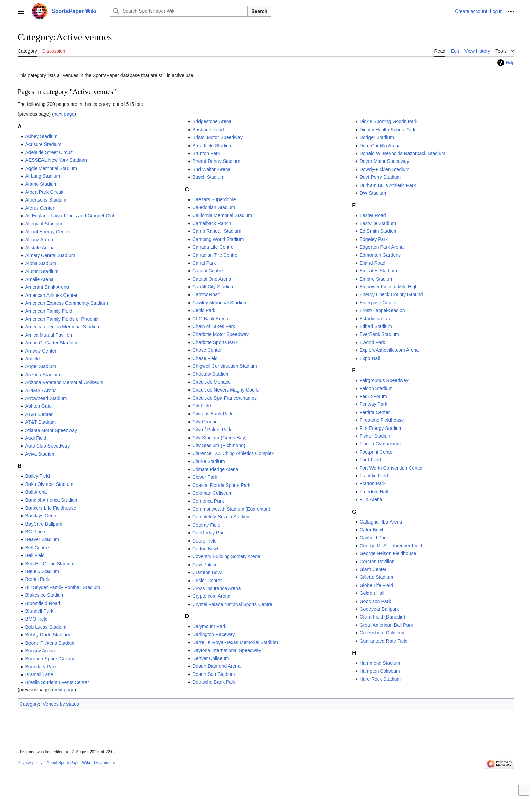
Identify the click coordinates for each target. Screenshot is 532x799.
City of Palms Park (212, 430)
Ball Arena (36, 492)
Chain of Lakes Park (214, 326)
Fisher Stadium (376, 436)
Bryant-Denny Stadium (216, 161)
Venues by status (61, 704)
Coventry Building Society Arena (226, 556)
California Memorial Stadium (222, 215)
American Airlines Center (51, 295)
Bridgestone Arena (212, 121)
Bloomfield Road (43, 603)
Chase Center (207, 350)
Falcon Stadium (376, 388)
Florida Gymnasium (380, 444)
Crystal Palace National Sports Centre (232, 604)
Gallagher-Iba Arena (381, 522)
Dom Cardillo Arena (380, 146)
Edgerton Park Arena (382, 247)
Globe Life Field (376, 585)
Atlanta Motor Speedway (51, 430)
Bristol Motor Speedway (217, 137)
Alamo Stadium (41, 184)
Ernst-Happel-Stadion (382, 310)
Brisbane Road (208, 130)
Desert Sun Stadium (214, 674)
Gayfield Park (374, 538)
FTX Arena (371, 499)
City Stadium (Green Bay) (220, 438)
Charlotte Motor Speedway (221, 334)
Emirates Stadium (378, 271)
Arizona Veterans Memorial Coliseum (64, 382)
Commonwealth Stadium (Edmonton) (231, 509)
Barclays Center (42, 516)
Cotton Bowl (205, 549)
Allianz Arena (39, 240)
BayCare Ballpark (44, 524)
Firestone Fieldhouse (382, 420)
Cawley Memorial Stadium (220, 303)
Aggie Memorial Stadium (51, 168)
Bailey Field (37, 476)
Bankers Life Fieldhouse (51, 508)
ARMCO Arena (41, 391)
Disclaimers (104, 763)
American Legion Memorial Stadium (63, 327)
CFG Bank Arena (210, 319)
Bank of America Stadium (52, 500)
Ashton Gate (38, 406)
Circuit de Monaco (212, 382)
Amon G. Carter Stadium (51, 343)
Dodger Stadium (377, 137)
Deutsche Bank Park (214, 682)
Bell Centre (37, 548)
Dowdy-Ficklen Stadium (385, 169)
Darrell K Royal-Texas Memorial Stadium (235, 642)
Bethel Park (37, 579)
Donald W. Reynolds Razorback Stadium (403, 153)
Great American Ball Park (386, 625)
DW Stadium (373, 193)
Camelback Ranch (212, 223)
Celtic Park (204, 310)
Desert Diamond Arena (216, 666)
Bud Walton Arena (211, 169)
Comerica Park (208, 501)
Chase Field (205, 358)
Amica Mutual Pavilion (49, 335)
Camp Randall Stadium (217, 231)
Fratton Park (373, 483)
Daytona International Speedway (227, 650)
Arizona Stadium (43, 375)
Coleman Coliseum (212, 493)
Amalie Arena (39, 279)
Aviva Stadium (40, 454)
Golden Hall (372, 593)
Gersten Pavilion (377, 562)
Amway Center (41, 351)
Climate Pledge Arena (215, 469)
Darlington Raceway (214, 634)
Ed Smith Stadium (379, 231)
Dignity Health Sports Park (387, 130)
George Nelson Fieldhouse (388, 553)
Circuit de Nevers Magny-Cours (225, 390)
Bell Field (35, 555)
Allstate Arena (40, 248)
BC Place (35, 532)
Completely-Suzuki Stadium (222, 517)
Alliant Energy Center (47, 232)
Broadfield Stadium (212, 146)
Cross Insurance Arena (216, 588)
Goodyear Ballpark (379, 609)
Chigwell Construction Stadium (225, 366)
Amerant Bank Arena (47, 287)
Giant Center (373, 569)
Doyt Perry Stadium (380, 177)
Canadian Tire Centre (215, 255)
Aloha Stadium (41, 263)
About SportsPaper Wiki (68, 763)
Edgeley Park (374, 239)
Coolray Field (206, 525)
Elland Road (373, 263)
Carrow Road (206, 294)
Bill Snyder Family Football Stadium (63, 587)
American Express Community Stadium (66, 303)
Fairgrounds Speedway (384, 380)
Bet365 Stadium (42, 571)
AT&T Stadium (40, 422)
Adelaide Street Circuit (49, 152)
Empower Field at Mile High (389, 287)
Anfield (32, 359)
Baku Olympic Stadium (49, 484)
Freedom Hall (374, 492)
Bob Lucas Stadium (46, 627)
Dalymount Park (209, 626)
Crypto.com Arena (211, 596)
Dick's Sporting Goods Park (389, 121)
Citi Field (202, 406)
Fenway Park (374, 404)
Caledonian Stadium (214, 207)
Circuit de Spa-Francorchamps (225, 398)
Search (259, 11)
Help (510, 63)
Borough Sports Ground (50, 659)
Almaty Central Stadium (50, 255)
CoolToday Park (209, 533)
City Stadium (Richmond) (219, 445)
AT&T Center (39, 414)
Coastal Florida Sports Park (221, 485)
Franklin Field (374, 476)
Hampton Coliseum (380, 671)
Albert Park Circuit (44, 192)
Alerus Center (40, 208)
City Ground (205, 422)
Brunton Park (206, 153)
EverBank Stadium (379, 334)
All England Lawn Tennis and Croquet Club (70, 216)
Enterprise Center (378, 303)
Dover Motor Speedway (384, 161)
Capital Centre (208, 271)
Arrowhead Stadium (46, 398)
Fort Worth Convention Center (391, 468)
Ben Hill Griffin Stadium (50, 564)
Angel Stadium (41, 366)
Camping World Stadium (218, 239)
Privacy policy (30, 763)
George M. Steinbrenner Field (391, 546)
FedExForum (373, 396)
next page (64, 114)
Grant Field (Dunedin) (383, 617)
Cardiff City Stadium (213, 287)
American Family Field (49, 311)
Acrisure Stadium (43, 144)
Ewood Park (372, 342)
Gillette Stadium (376, 577)
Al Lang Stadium (43, 176)
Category (29, 704)
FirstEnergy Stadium (381, 428)
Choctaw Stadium (211, 374)
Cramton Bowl (207, 572)
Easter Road (373, 215)
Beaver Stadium (42, 539)
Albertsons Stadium (46, 200)
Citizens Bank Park (212, 414)
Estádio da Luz (375, 319)
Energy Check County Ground (391, 294)
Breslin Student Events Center (57, 682)
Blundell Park (39, 611)
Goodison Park (375, 601)
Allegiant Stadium (44, 224)
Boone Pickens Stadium (50, 643)
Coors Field (205, 541)
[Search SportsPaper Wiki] (179, 11)
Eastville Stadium (378, 223)
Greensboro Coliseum (383, 633)
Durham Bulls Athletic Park (388, 185)
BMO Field (36, 619)
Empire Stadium (377, 279)
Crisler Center (207, 581)
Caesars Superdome (214, 199)
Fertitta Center (375, 412)
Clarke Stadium (209, 461)
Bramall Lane (39, 674)
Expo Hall (370, 358)
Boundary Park (41, 667)
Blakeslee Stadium (45, 595)
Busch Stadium (208, 177)
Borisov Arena (40, 651)
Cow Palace (205, 565)
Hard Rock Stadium (380, 679)
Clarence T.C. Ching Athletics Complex (233, 453)
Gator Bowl (371, 530)
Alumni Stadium (42, 271)
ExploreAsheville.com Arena (389, 350)
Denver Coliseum (211, 658)
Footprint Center (377, 452)
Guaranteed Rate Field (384, 641)
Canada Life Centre (213, 247)
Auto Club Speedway (47, 446)
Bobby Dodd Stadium (47, 635)
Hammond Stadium (380, 663)
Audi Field (36, 438)
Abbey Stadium (41, 136)
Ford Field (370, 460)
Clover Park (205, 477)
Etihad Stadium (376, 326)
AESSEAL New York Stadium (56, 160)
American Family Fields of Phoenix (62, 319)
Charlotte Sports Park (215, 342)
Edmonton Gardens (380, 255)
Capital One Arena (212, 279)
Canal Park (204, 263)
